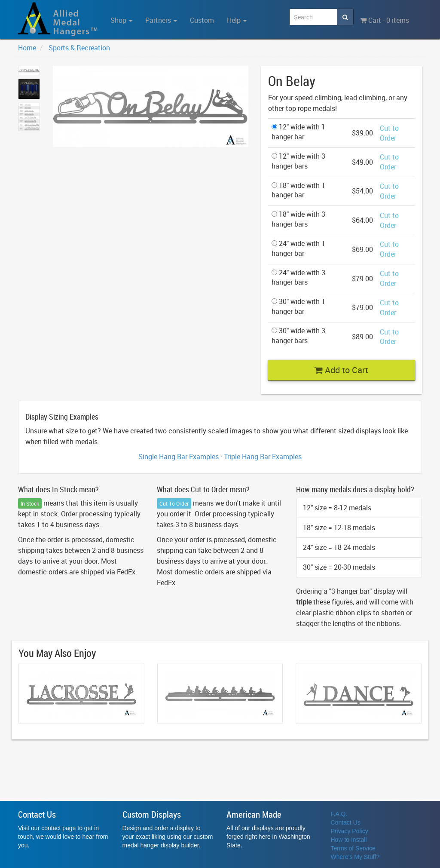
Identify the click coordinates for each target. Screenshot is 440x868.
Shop (121, 20)
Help (237, 20)
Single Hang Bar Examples (179, 457)
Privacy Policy (350, 831)
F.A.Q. (339, 814)
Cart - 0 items (385, 20)
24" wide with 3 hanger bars (298, 278)
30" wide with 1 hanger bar (298, 306)
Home (27, 48)
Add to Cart (341, 370)
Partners (161, 20)
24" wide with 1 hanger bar (298, 248)
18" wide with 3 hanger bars (298, 219)
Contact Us (346, 822)
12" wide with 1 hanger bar (298, 132)
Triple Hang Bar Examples (263, 457)
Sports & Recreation (79, 48)
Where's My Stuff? (355, 857)
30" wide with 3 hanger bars (298, 336)
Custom (202, 20)
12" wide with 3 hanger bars (298, 161)
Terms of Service (353, 848)
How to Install (349, 840)
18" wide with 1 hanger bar (298, 190)
